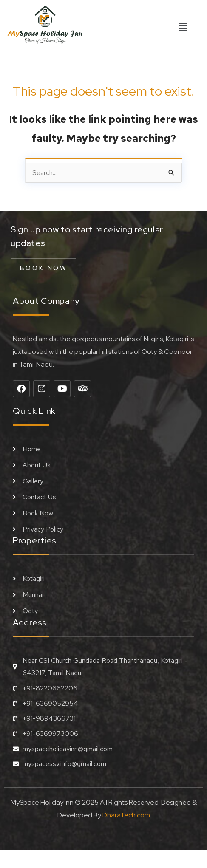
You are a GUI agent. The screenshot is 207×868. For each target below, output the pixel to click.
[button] (183, 27)
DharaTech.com (126, 815)
